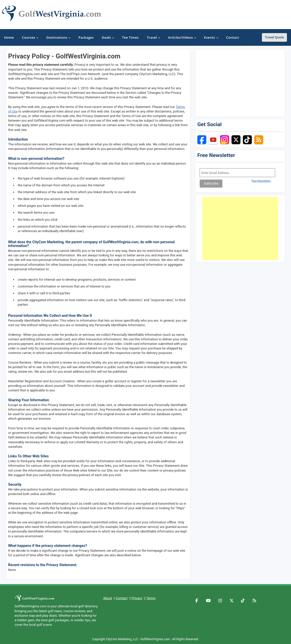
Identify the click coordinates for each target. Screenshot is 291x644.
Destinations (58, 37)
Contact (122, 598)
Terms (151, 598)
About (108, 598)
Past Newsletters (261, 181)
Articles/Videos (182, 37)
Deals (108, 37)
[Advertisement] (240, 229)
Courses (30, 37)
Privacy (137, 598)
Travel (153, 37)
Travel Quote (274, 37)
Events (211, 37)
